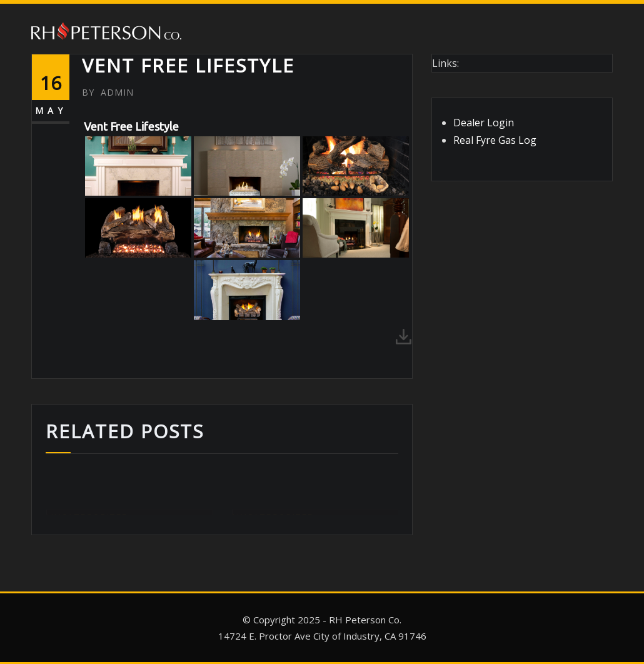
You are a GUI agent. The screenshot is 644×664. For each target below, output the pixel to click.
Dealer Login (484, 123)
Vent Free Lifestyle (188, 65)
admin (108, 92)
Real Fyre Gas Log (495, 140)
